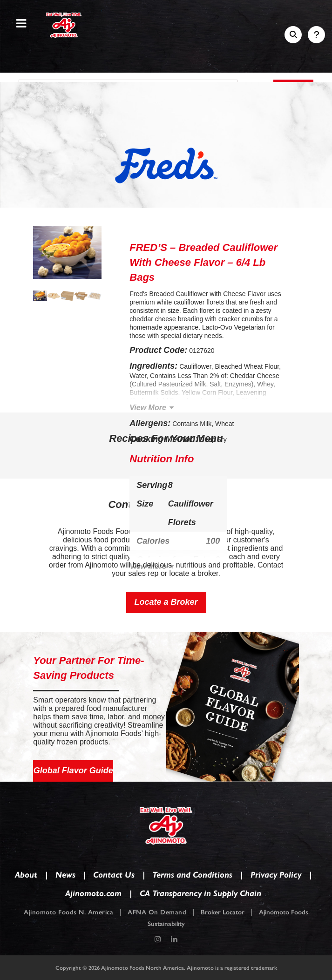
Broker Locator (223, 912)
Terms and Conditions (192, 875)
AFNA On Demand (157, 912)
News (65, 875)
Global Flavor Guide (73, 770)
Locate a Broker (166, 602)
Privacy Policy (276, 875)
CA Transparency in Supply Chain (200, 893)
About (26, 875)
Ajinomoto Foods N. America (68, 912)
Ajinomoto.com (93, 893)
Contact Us (114, 875)
